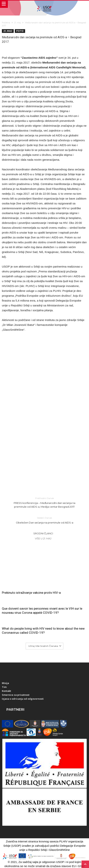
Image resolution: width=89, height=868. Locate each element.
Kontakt (6, 691)
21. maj (18, 23)
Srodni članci (43, 533)
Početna (6, 23)
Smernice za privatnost (16, 695)
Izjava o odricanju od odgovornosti (23, 699)
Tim (4, 687)
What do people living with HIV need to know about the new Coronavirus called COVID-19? (43, 631)
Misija (5, 683)
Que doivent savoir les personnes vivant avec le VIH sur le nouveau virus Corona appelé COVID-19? (42, 611)
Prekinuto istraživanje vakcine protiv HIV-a (31, 593)
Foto (20, 31)
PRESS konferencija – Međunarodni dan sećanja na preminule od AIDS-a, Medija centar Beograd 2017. (45, 502)
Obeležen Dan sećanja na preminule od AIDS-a (45, 520)
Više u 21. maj (43, 538)
